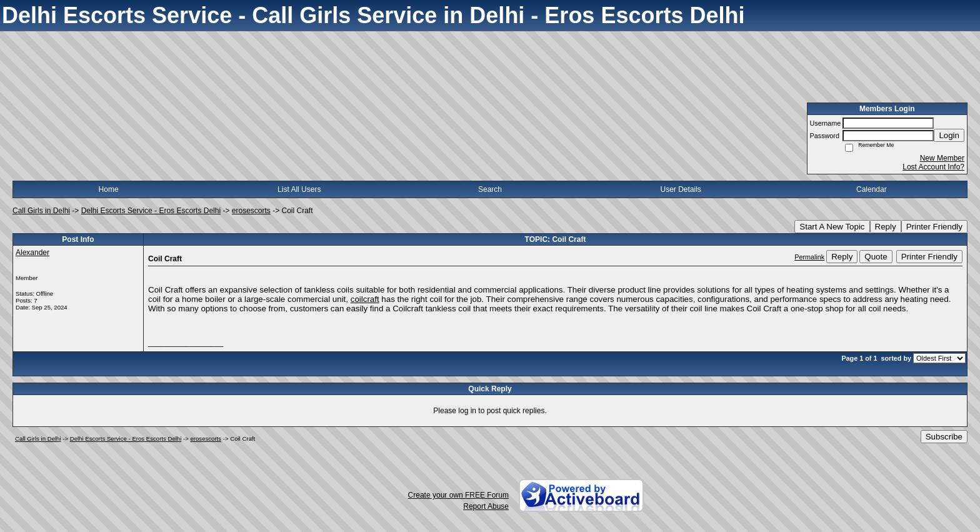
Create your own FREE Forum (458, 495)
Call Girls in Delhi (41, 211)
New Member (942, 158)
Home (109, 189)
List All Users (299, 189)
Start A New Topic (832, 227)
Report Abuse (486, 506)
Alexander (32, 253)
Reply (886, 227)
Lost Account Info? (933, 167)
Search (490, 189)
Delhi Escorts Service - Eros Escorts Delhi (151, 211)
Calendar (872, 189)
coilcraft (365, 299)
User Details (680, 189)
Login (949, 135)
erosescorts (251, 211)
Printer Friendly (934, 227)
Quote (876, 257)
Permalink (809, 257)
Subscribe (944, 437)
